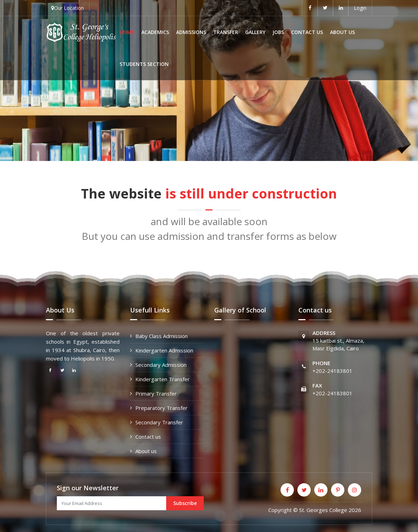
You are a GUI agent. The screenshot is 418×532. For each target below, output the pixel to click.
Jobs (278, 32)
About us (342, 32)
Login (360, 8)
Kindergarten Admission (164, 350)
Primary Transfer (156, 393)
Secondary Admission (161, 365)
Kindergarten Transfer (163, 379)
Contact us (307, 32)
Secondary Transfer (159, 422)
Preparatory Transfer (161, 408)
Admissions (191, 32)
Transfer (226, 32)
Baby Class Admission (161, 336)
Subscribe (185, 503)
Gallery (255, 32)
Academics (155, 32)
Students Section (144, 64)
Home (127, 32)
